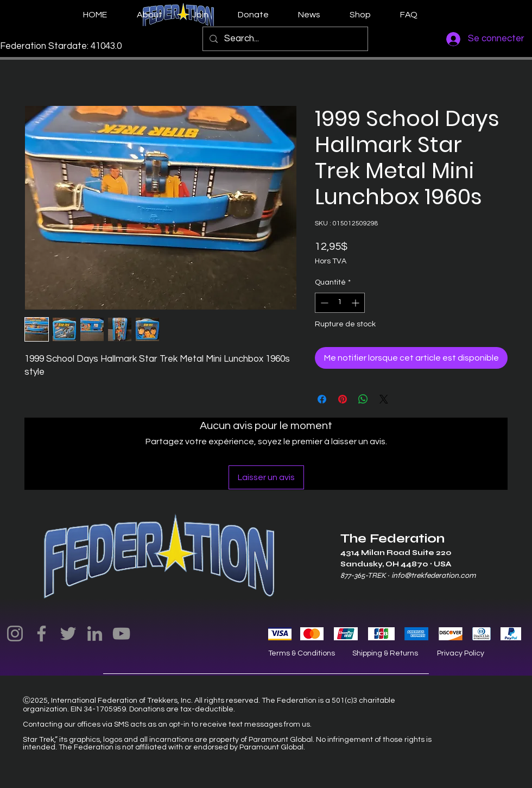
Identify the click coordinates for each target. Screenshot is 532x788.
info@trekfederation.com (433, 575)
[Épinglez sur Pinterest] (343, 399)
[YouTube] (121, 633)
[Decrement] (323, 303)
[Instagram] (15, 633)
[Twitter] (68, 633)
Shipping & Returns (385, 653)
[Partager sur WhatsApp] (363, 399)
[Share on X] (384, 399)
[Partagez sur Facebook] (322, 399)
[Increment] (356, 303)
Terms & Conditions (302, 653)
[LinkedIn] (95, 633)
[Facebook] (42, 633)
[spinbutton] (340, 303)
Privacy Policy (461, 653)
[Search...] (284, 39)
